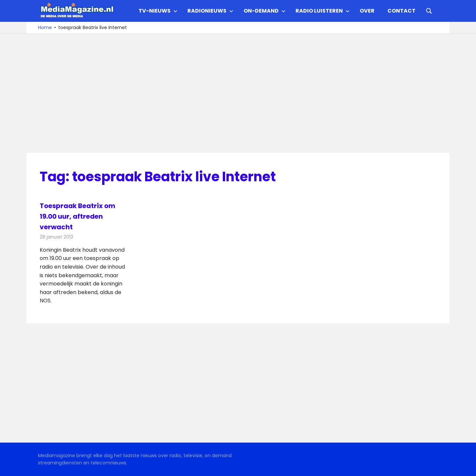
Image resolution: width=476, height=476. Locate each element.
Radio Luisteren (323, 11)
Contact (401, 11)
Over (367, 11)
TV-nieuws (158, 11)
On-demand (265, 11)
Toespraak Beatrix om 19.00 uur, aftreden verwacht (78, 216)
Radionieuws (210, 11)
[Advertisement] (238, 93)
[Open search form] (429, 10)
